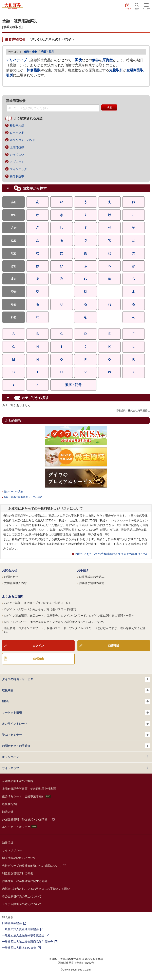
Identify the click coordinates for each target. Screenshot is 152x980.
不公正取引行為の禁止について (22, 896)
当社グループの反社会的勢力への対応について (32, 866)
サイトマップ (11, 768)
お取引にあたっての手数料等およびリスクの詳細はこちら (112, 554)
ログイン (38, 646)
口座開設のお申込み (92, 577)
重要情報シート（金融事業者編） (26, 796)
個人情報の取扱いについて (19, 858)
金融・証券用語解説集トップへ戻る (23, 497)
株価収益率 (17, 176)
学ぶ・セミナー (76, 735)
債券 (95, 60)
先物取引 (116, 70)
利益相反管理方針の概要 (18, 873)
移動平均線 (17, 125)
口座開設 (114, 646)
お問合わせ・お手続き (76, 746)
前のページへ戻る (13, 492)
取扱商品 (76, 690)
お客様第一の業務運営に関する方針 (25, 881)
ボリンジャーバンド (23, 140)
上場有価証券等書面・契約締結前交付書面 (29, 789)
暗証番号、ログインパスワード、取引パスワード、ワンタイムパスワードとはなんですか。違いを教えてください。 (75, 630)
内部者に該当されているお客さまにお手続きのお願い (36, 889)
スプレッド (17, 162)
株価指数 (34, 70)
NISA (76, 701)
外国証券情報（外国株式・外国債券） (26, 819)
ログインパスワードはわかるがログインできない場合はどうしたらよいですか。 (55, 622)
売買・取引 (48, 52)
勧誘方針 (8, 812)
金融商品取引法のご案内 (18, 781)
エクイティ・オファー (19, 827)
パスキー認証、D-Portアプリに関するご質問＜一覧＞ (38, 603)
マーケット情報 (76, 713)
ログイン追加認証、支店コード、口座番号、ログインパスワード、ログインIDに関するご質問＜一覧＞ (69, 616)
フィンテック (18, 169)
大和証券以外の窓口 (17, 583)
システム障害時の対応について (22, 904)
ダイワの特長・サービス (76, 679)
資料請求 (38, 659)
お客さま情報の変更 (92, 583)
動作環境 (8, 842)
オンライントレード (76, 724)
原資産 (107, 60)
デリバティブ (16, 60)
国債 (78, 60)
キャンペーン (11, 757)
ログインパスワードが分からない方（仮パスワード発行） (41, 609)
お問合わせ (10, 570)
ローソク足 (17, 133)
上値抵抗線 (17, 147)
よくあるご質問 (13, 596)
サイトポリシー (12, 850)
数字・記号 (73, 385)
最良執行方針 (11, 804)
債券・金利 (31, 52)
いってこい (17, 155)
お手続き (83, 570)
